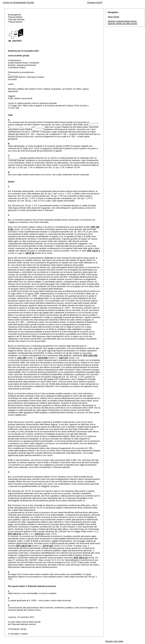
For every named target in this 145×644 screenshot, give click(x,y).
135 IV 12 (39, 534)
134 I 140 (22, 358)
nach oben (118, 641)
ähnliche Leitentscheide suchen (122, 21)
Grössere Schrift (95, 2)
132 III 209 (42, 358)
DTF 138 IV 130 (24, 546)
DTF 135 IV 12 (81, 558)
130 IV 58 (30, 253)
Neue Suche (114, 17)
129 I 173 (63, 358)
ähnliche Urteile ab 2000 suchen (123, 24)
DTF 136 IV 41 (15, 534)
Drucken (30, 2)
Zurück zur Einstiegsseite (14, 2)
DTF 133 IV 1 (94, 251)
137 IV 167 (48, 546)
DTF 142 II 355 (91, 355)
